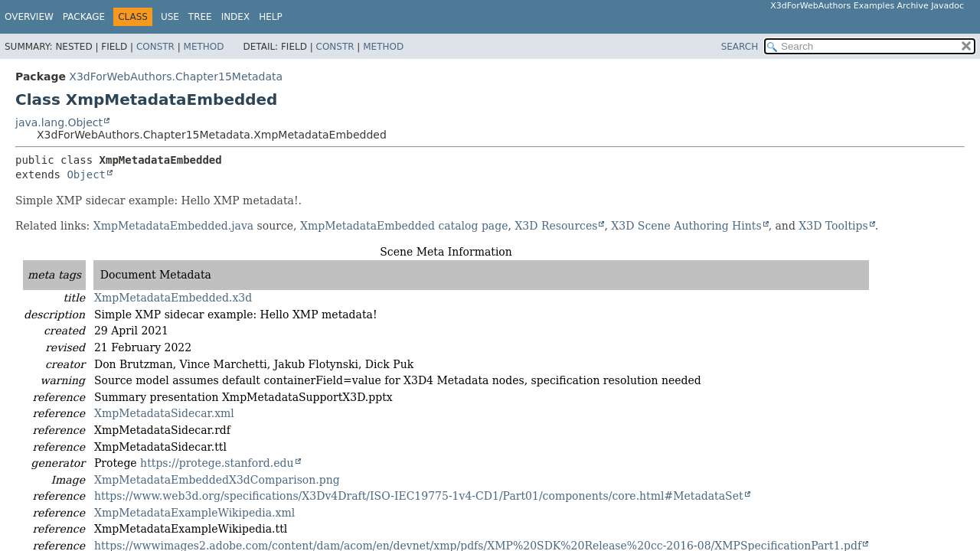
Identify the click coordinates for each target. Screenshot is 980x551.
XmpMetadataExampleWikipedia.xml (194, 513)
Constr (155, 47)
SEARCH (740, 47)
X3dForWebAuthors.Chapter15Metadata (176, 77)
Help (271, 17)
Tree (200, 17)
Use (170, 17)
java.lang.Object (59, 122)
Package (84, 17)
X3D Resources (556, 226)
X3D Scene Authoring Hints (686, 226)
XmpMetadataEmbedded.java (173, 226)
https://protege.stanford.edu (217, 463)
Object (86, 174)
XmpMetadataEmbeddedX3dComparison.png (217, 480)
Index (236, 17)
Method (204, 47)
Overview (29, 17)
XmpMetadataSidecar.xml (164, 413)
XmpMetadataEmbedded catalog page (404, 226)
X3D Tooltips (833, 226)
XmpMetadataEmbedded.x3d (173, 298)
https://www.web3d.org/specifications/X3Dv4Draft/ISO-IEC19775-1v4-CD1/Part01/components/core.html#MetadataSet (419, 496)
